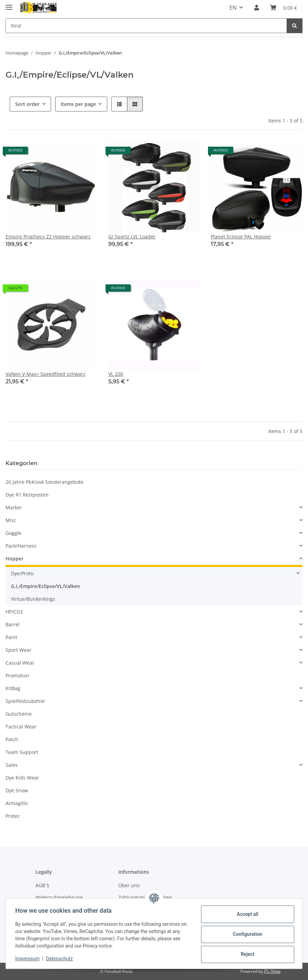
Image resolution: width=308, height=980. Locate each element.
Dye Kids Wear (22, 778)
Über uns (129, 885)
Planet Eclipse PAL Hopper (241, 237)
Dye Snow (17, 790)
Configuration (246, 934)
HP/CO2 (14, 612)
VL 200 (116, 374)
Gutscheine (19, 714)
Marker (14, 507)
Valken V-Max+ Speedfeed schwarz (46, 374)
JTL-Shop (272, 971)
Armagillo (17, 803)
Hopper (14, 558)
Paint (11, 637)
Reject (246, 954)
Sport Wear (18, 650)
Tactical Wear (21, 727)
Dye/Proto (22, 573)
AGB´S (42, 885)
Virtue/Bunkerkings (33, 599)
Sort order (27, 104)
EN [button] (233, 8)
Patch (12, 739)
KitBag (13, 688)
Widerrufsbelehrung (59, 897)
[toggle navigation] (9, 4)
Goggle (13, 533)
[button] (257, 8)
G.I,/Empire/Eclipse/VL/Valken (46, 586)
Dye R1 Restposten (27, 495)
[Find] (146, 26)
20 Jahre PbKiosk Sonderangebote (44, 482)
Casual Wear (20, 663)
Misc (11, 520)
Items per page (78, 104)
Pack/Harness (21, 546)
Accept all (246, 914)
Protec (13, 816)
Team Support (22, 752)
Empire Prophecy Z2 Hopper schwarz (48, 237)
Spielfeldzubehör (25, 701)
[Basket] (284, 8)
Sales (12, 765)
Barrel (13, 624)
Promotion (17, 675)
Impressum (29, 959)
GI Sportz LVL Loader (132, 237)
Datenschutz (61, 959)
